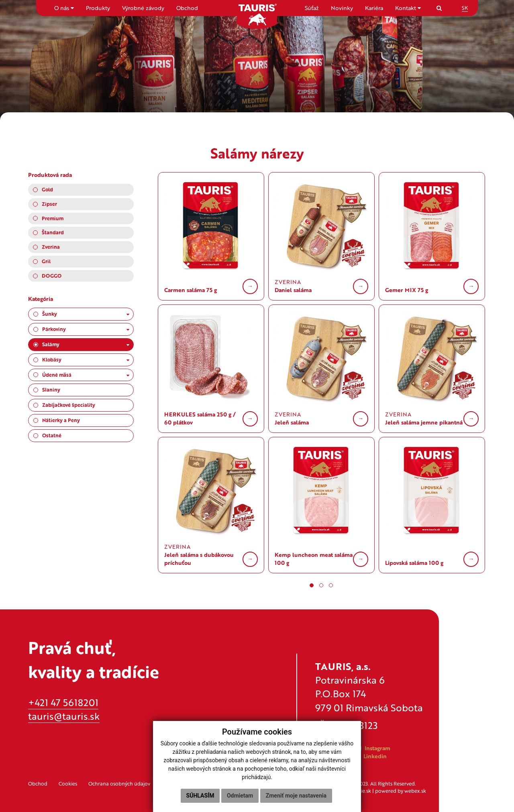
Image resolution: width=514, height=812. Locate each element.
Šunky (86, 314)
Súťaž (312, 8)
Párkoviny (86, 329)
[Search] (439, 8)
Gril (46, 261)
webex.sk (415, 791)
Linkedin (371, 756)
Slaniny (51, 390)
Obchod (187, 8)
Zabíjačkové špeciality (69, 405)
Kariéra (374, 8)
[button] (312, 585)
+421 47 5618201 (63, 702)
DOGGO (52, 276)
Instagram (373, 748)
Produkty (98, 8)
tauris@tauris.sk (64, 716)
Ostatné (52, 435)
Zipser (49, 204)
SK (465, 8)
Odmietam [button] (240, 796)
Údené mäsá (86, 375)
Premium (53, 218)
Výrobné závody (143, 8)
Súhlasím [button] (200, 796)
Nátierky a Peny (61, 420)
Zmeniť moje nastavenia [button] (296, 796)
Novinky (342, 8)
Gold (47, 189)
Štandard (53, 232)
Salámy (86, 344)
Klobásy (86, 359)
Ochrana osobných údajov (119, 784)
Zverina (51, 247)
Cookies (68, 784)
